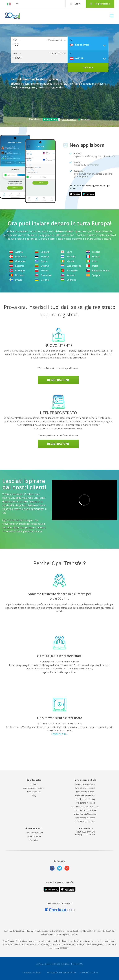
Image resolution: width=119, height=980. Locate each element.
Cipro (66, 252)
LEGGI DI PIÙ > (60, 734)
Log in (78, 4)
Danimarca (18, 256)
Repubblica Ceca (98, 270)
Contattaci (34, 840)
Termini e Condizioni (32, 972)
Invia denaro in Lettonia (85, 795)
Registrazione (102, 4)
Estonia (42, 256)
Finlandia (68, 256)
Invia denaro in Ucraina (85, 821)
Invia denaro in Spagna (85, 818)
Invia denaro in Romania (85, 810)
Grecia (41, 261)
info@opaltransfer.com (85, 835)
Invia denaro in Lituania (85, 799)
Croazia (93, 252)
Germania (17, 261)
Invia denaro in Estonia (85, 788)
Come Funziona (34, 836)
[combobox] (89, 45)
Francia (93, 256)
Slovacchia (43, 275)
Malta (92, 266)
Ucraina (42, 280)
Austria (16, 252)
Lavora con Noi (34, 792)
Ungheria (68, 280)
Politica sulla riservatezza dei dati (62, 972)
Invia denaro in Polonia (85, 803)
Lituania (42, 266)
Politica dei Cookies (89, 972)
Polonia (42, 270)
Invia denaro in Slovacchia (85, 814)
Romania (17, 275)
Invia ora (88, 67)
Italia (92, 261)
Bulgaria (42, 252)
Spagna (93, 275)
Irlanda (67, 261)
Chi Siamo (34, 784)
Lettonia (17, 266)
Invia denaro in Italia (85, 792)
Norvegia (17, 270)
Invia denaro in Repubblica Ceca (85, 807)
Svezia (16, 280)
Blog (34, 795)
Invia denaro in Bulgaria (85, 784)
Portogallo (69, 270)
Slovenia (68, 275)
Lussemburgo (71, 266)
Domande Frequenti (34, 833)
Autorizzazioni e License (34, 788)
